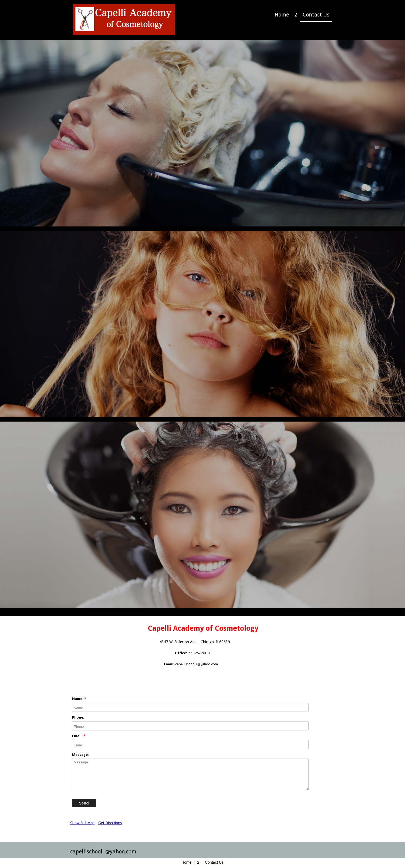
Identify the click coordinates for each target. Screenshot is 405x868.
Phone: (78, 717)
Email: (77, 736)
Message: (80, 755)
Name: (78, 699)
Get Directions (110, 823)
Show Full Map (82, 823)
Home (282, 15)
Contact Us (316, 15)
